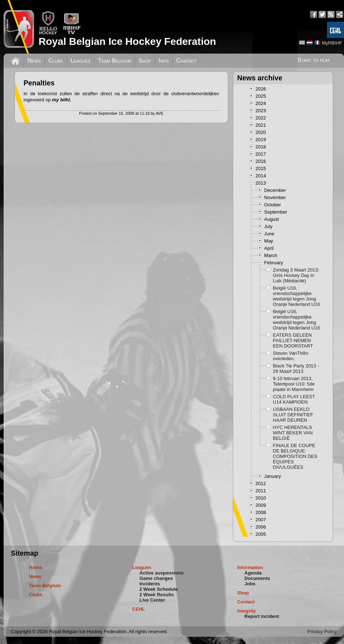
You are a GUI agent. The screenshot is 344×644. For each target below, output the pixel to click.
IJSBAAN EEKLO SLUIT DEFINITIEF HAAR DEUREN (293, 415)
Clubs (56, 61)
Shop (145, 61)
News (34, 61)
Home (35, 567)
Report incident (262, 616)
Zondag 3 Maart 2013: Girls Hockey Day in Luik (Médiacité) (296, 275)
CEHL (139, 609)
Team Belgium (115, 61)
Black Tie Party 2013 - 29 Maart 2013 (296, 369)
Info (164, 61)
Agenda (253, 573)
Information (250, 567)
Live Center (152, 600)
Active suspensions (161, 573)
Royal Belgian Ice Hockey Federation (127, 41)
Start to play (314, 60)
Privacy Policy (322, 632)
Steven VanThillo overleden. (291, 356)
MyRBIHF (332, 43)
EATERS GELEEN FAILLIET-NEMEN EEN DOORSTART (293, 340)
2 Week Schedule (159, 589)
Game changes (156, 578)
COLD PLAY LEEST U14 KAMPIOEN (294, 399)
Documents (257, 578)
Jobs (250, 584)
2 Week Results (157, 595)
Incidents (150, 584)
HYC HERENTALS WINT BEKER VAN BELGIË (293, 433)
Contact (186, 61)
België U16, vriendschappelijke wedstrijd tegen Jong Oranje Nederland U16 (297, 296)
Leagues (81, 61)
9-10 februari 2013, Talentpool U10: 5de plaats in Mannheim (294, 384)
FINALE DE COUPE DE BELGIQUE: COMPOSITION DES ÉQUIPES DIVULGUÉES (295, 456)
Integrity (246, 611)
